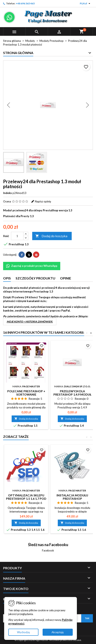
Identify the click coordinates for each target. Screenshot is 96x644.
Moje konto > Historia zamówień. (30, 322)
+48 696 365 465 (25, 3)
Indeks (7, 193)
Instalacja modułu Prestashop (72, 497)
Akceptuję (58, 632)
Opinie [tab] (66, 278)
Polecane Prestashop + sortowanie (26, 393)
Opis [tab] (7, 278)
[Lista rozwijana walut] (86, 4)
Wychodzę (23, 632)
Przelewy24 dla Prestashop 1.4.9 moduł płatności (72, 394)
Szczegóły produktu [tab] (35, 278)
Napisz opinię (43, 201)
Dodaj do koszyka (51, 236)
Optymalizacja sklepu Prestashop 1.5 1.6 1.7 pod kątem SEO (26, 499)
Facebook (48, 550)
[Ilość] (17, 236)
